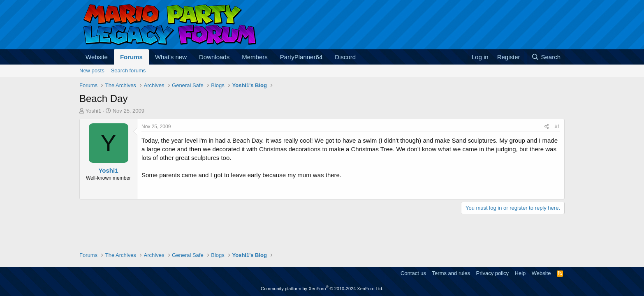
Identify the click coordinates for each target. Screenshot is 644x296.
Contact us (413, 273)
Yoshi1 (94, 111)
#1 (557, 127)
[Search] (546, 57)
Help (520, 273)
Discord (345, 57)
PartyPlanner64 (301, 57)
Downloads (214, 57)
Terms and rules (451, 273)
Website (97, 57)
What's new (171, 57)
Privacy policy (492, 273)
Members (255, 57)
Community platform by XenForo (322, 289)
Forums (131, 57)
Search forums (129, 71)
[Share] (547, 127)
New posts (92, 71)
